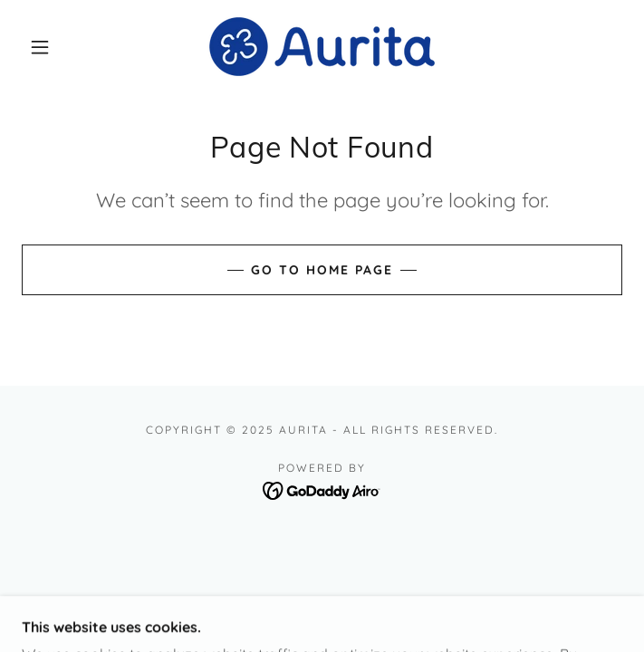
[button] (52, 47)
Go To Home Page (322, 270)
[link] (322, 47)
